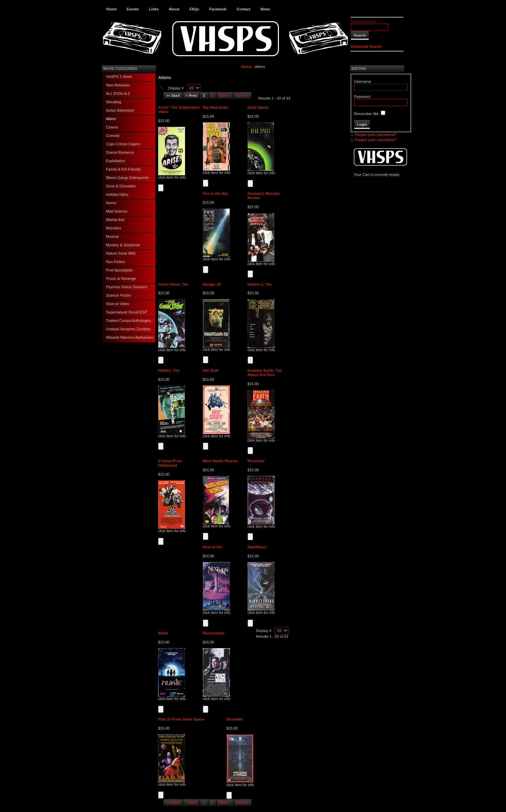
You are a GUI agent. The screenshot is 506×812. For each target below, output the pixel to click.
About (174, 9)
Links (154, 9)
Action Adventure (120, 110)
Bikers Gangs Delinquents (127, 178)
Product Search (363, 21)
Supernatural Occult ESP (126, 312)
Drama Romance (120, 152)
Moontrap (256, 461)
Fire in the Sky (215, 193)
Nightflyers (257, 547)
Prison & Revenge (121, 279)
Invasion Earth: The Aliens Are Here (265, 373)
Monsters (114, 228)
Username (363, 81)
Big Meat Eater (216, 107)
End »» (243, 96)
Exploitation (116, 161)
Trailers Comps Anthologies (129, 321)
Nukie (163, 633)
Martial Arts (115, 220)
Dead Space (258, 107)
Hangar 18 (212, 284)
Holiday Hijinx (117, 194)
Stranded (234, 719)
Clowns (112, 127)
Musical (112, 236)
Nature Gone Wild (121, 253)
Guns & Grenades (121, 186)
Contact (243, 9)
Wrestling (114, 102)
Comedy (113, 136)
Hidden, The (169, 370)
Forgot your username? (376, 140)
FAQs (194, 9)
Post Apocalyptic (120, 270)
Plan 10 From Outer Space (181, 719)
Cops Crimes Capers (123, 144)
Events (133, 9)
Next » (225, 96)
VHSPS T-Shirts (119, 77)
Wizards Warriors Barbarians (130, 337)
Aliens (111, 119)
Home (112, 9)
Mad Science (117, 211)
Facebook (218, 9)
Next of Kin (213, 547)
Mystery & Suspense (123, 245)
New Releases (118, 85)
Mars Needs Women (220, 461)
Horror (111, 203)
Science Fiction (119, 295)
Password (362, 97)
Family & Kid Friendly (123, 169)
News (265, 9)
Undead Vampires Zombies (128, 329)
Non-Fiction (115, 262)
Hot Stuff (211, 370)
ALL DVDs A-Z (118, 94)
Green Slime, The (173, 284)
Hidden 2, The (260, 284)
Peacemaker (214, 633)
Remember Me (366, 114)
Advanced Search (366, 46)
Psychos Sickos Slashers (127, 287)
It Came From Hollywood (170, 463)
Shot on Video (118, 304)
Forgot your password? (376, 135)
